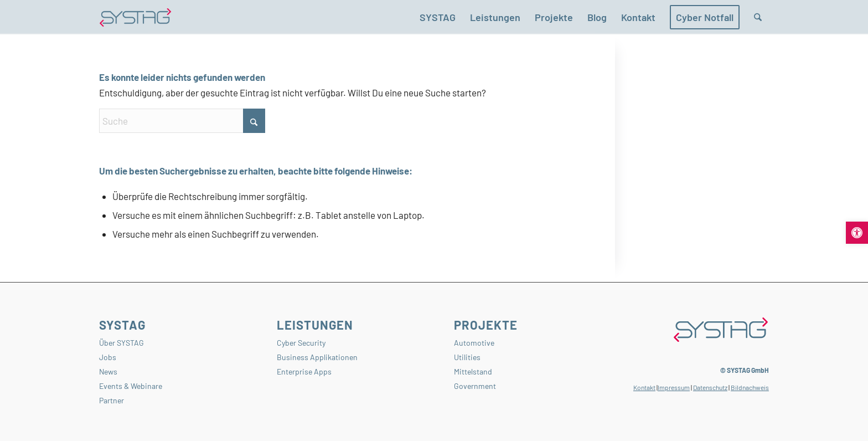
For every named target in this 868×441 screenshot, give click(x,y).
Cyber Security (301, 343)
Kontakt (644, 387)
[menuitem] (438, 17)
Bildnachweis (750, 387)
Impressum (674, 387)
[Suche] (758, 17)
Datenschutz (710, 387)
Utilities (467, 357)
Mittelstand (473, 371)
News (108, 371)
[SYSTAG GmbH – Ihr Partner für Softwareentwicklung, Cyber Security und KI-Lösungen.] (135, 17)
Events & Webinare (131, 386)
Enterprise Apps (304, 371)
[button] (857, 233)
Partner (112, 400)
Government (475, 386)
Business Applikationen (317, 357)
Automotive (474, 343)
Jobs (108, 357)
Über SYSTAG (122, 343)
